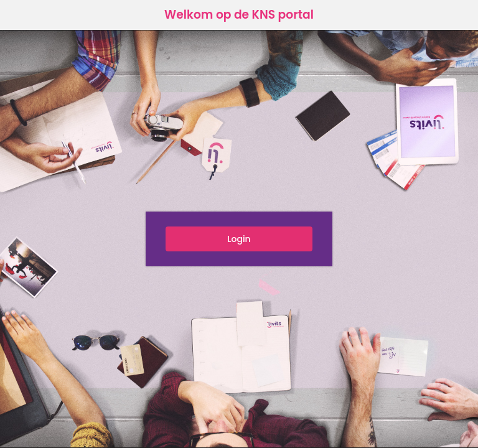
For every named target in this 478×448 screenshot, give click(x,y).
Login (239, 239)
